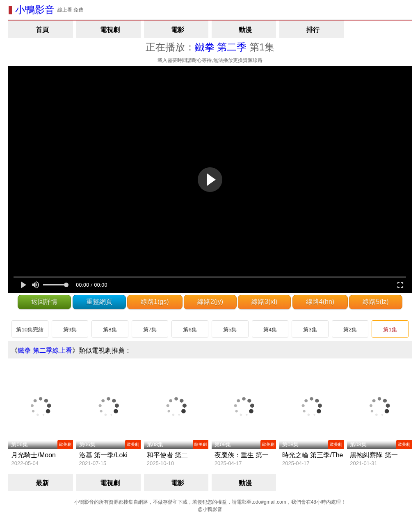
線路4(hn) (320, 302)
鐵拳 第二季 (221, 47)
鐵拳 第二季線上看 (45, 350)
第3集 (310, 330)
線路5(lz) (375, 302)
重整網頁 (99, 302)
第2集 (350, 330)
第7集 (150, 330)
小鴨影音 (35, 10)
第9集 (70, 330)
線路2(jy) (210, 302)
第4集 (270, 330)
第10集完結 (30, 330)
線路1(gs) (155, 302)
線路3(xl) (264, 302)
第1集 (390, 330)
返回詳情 (44, 302)
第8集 (110, 330)
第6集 (190, 330)
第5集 (230, 330)
